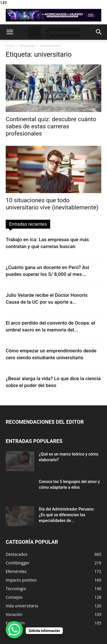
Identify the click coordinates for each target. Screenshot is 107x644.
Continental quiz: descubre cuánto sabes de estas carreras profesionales (51, 126)
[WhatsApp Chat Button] (14, 630)
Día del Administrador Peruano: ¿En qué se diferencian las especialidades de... (67, 515)
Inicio (10, 46)
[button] (10, 32)
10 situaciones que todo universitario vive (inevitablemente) (52, 204)
